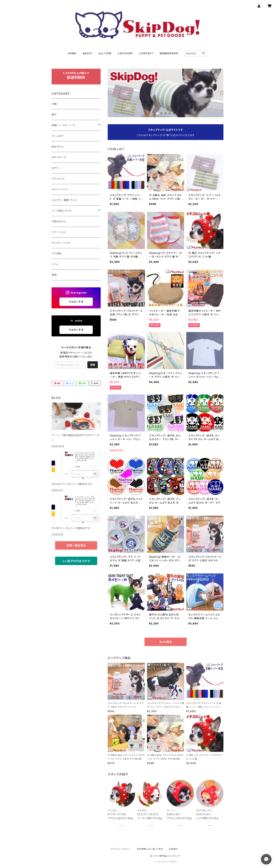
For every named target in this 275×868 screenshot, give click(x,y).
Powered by (166, 862)
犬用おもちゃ (59, 221)
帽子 (54, 115)
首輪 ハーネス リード (63, 125)
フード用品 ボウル (62, 211)
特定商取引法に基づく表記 (150, 849)
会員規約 (173, 849)
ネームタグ (58, 136)
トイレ (55, 264)
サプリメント (58, 179)
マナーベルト (59, 232)
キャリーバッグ (60, 189)
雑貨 (54, 275)
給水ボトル (58, 147)
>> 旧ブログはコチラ (76, 561)
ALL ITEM (105, 53)
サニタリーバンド (61, 243)
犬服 (54, 104)
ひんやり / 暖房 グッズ (64, 200)
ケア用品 (57, 253)
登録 (93, 365)
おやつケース (59, 157)
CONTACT (146, 53)
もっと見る (166, 642)
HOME (72, 53)
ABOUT (87, 53)
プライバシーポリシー (121, 849)
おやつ (55, 168)
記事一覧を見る (76, 545)
